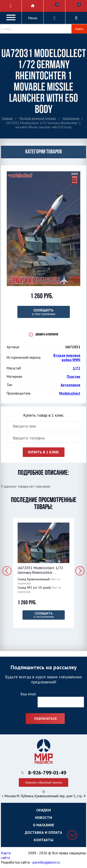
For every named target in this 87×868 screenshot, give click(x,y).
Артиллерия (71, 118)
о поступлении (44, 312)
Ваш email (28, 694)
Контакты (44, 840)
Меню (33, 18)
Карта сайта (6, 855)
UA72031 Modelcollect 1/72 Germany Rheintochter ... (40, 570)
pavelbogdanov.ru (46, 862)
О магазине (43, 825)
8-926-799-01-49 (47, 773)
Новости (43, 817)
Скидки (43, 810)
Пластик (74, 377)
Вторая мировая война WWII (67, 358)
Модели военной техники (38, 118)
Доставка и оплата (43, 832)
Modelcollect (70, 393)
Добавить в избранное (47, 335)
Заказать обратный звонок (44, 782)
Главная (7, 118)
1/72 (76, 368)
